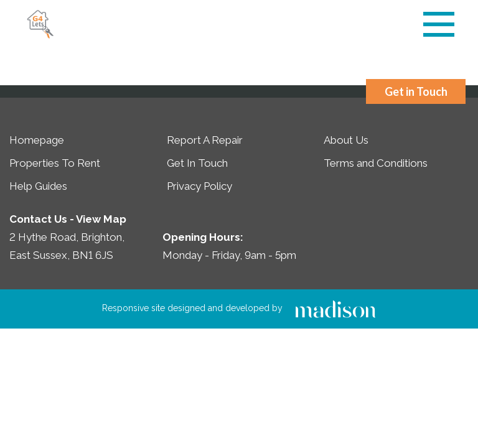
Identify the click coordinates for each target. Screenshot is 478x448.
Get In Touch (197, 163)
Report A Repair (205, 140)
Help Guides (38, 186)
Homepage (37, 140)
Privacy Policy (199, 186)
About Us (346, 140)
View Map (101, 219)
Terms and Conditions (376, 163)
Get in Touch (416, 91)
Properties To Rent (55, 163)
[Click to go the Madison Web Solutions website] (335, 308)
